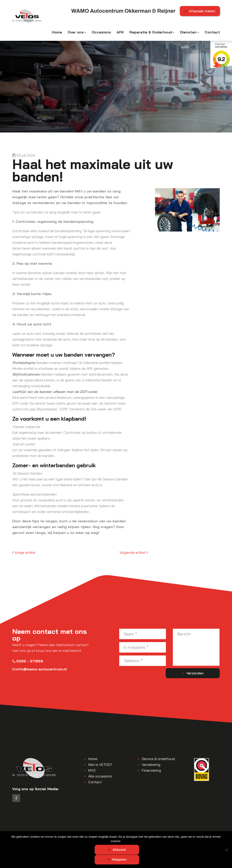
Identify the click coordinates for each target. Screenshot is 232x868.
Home (57, 33)
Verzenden (202, 674)
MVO (92, 771)
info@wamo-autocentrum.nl (40, 670)
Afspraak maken (202, 12)
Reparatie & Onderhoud (151, 33)
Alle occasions (100, 777)
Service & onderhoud (158, 759)
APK (120, 33)
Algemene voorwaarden (116, 835)
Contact (212, 33)
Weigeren (141, 860)
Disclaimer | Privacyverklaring (33, 840)
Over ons (76, 33)
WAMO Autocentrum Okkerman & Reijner (68, 835)
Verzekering (151, 765)
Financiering (151, 771)
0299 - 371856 (28, 661)
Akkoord (98, 860)
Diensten (188, 33)
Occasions (101, 33)
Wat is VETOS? (100, 765)
